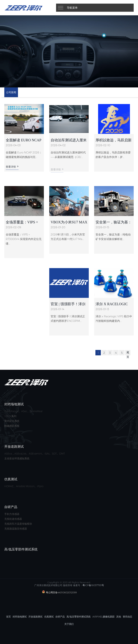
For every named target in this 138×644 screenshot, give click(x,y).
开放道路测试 (35, 617)
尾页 (128, 355)
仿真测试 (49, 617)
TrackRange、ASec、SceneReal (23, 411)
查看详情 (12, 169)
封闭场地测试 (20, 617)
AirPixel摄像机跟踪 (103, 617)
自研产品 (60, 617)
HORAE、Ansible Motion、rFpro (24, 486)
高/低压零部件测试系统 (79, 617)
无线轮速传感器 (13, 519)
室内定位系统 (12, 421)
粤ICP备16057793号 (93, 585)
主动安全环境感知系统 (17, 458)
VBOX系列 (10, 416)
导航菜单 (72, 8)
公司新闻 (11, 92)
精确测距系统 (12, 426)
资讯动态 (127, 617)
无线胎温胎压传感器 (16, 529)
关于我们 (69, 624)
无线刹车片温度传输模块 (18, 524)
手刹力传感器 (12, 514)
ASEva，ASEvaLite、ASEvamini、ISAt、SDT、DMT (35, 454)
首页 (8, 617)
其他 (119, 617)
